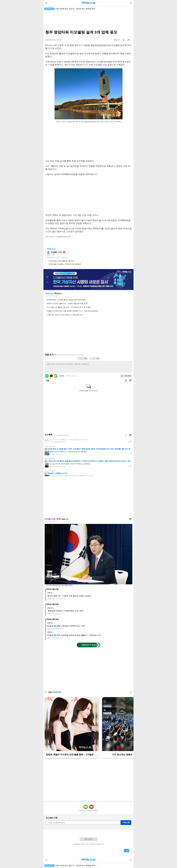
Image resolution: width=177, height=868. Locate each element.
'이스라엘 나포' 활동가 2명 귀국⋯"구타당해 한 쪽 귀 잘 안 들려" (69, 307)
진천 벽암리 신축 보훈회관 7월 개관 (61, 261)
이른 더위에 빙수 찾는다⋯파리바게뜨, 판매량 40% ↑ (76, 9)
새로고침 (63, 294)
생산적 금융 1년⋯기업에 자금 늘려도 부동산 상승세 (69, 596)
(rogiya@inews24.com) (64, 237)
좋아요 (64, 252)
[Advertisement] (88, 21)
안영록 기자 (56, 252)
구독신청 (126, 823)
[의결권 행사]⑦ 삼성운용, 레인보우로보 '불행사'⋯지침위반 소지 (74, 635)
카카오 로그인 (51, 376)
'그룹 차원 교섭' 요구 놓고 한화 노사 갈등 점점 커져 (65, 315)
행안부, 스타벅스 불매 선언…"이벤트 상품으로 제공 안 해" (67, 303)
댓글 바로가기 (126, 851)
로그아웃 (62, 376)
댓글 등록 (128, 376)
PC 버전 (88, 839)
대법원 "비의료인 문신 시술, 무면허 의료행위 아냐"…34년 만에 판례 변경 (72, 311)
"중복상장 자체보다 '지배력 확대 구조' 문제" (66, 611)
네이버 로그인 (47, 376)
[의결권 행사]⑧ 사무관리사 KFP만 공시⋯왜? (66, 626)
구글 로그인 (56, 376)
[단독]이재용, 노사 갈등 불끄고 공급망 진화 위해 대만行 (66, 300)
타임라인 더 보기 (89, 645)
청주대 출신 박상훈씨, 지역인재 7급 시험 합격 (65, 264)
